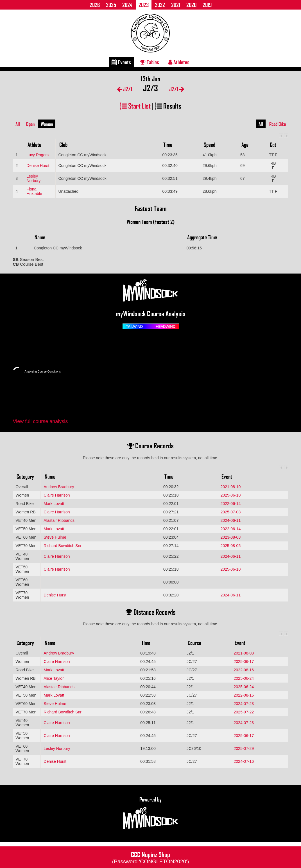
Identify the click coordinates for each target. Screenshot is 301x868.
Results (168, 106)
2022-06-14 (231, 504)
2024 (127, 5)
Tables (150, 62)
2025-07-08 (231, 512)
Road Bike (278, 124)
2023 (144, 5)
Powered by (151, 813)
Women (47, 124)
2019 (207, 5)
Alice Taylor (54, 678)
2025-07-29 (244, 748)
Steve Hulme (55, 537)
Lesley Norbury (33, 178)
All (18, 124)
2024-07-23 (244, 704)
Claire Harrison (57, 495)
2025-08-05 (231, 546)
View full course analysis (40, 421)
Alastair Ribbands (59, 520)
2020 (191, 5)
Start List (135, 106)
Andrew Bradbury (59, 487)
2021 (176, 5)
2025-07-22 (244, 712)
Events (121, 62)
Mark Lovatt (54, 504)
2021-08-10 (231, 487)
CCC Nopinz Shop (151, 857)
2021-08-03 (244, 653)
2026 (95, 5)
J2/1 (125, 89)
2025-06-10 (231, 495)
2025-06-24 (244, 678)
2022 (160, 5)
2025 (111, 5)
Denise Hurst (38, 166)
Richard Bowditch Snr (63, 546)
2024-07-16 (244, 761)
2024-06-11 (231, 520)
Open (30, 124)
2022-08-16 (244, 670)
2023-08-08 (231, 537)
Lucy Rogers (38, 155)
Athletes (179, 62)
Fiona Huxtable (34, 191)
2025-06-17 (244, 662)
